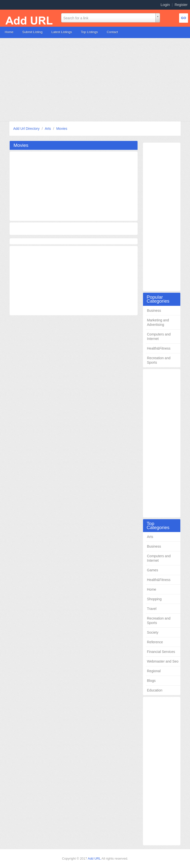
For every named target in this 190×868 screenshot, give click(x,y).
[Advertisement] (95, 80)
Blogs (151, 681)
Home (9, 32)
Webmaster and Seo (163, 661)
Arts (48, 129)
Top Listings (89, 32)
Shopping (154, 599)
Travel (152, 609)
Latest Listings (62, 32)
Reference (155, 642)
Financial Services (161, 652)
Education (155, 690)
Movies (62, 129)
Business (154, 311)
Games (153, 570)
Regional (154, 671)
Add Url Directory (27, 129)
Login (165, 5)
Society (153, 632)
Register (181, 5)
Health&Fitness (159, 348)
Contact (112, 32)
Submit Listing (32, 32)
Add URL (95, 858)
